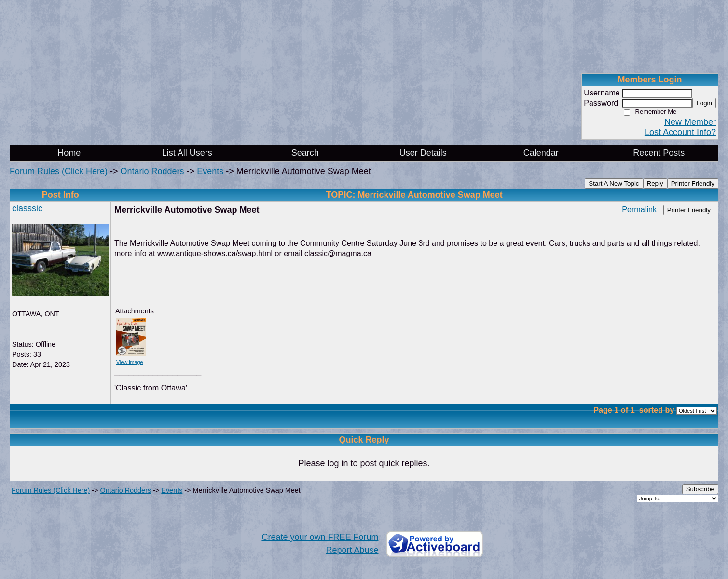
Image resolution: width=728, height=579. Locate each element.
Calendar (541, 153)
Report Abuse (352, 550)
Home (69, 153)
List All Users (187, 153)
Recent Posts (659, 153)
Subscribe (700, 489)
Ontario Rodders (152, 171)
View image (130, 362)
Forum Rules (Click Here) (59, 171)
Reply (655, 183)
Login (704, 103)
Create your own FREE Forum (320, 537)
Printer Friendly (693, 183)
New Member (690, 122)
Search (305, 153)
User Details (423, 153)
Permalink (639, 209)
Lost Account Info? (680, 132)
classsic (27, 208)
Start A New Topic (614, 183)
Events (210, 171)
